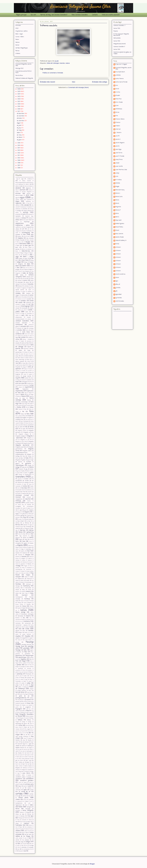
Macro (17, 40)
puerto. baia (19, 707)
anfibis (17, 213)
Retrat (17, 45)
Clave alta (28, 312)
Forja (21, 421)
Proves (29, 703)
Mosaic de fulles (20, 590)
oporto (17, 634)
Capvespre (18, 292)
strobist (18, 800)
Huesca (24, 494)
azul (25, 236)
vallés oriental (19, 838)
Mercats (29, 564)
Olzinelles (31, 631)
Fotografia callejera (20, 436)
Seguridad (21, 772)
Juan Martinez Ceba (121, 170)
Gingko (30, 465)
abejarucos (28, 188)
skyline (25, 786)
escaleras (18, 371)
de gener (20, 140)
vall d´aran (25, 833)
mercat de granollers (20, 564)
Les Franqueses (26, 529)
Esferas (17, 373)
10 (31, 184)
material (30, 558)
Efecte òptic (29, 360)
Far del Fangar (30, 395)
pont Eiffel (30, 692)
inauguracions (19, 499)
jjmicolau (118, 288)
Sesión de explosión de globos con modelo (122, 53)
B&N (32, 236)
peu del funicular (24, 672)
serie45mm (19, 779)
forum (22, 423)
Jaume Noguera (120, 143)
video (28, 844)
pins (21, 676)
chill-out (17, 306)
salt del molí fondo (28, 749)
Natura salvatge (20, 612)
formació (26, 421)
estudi (32, 385)
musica (17, 606)
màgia (22, 549)
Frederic (118, 126)
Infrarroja (18, 501)
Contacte (95, 15)
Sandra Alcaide (120, 237)
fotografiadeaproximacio (21, 453)
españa (30, 374)
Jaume (117, 146)
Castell (17, 301)
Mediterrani (18, 562)
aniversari (18, 214)
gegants (18, 464)
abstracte (23, 190)
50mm (31, 186)
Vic (16, 844)
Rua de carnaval (25, 742)
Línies (24, 534)
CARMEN (118, 75)
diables (20, 350)
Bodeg (32, 260)
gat (33, 460)
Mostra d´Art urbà (20, 592)
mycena (19, 608)
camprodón (20, 282)
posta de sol (24, 696)
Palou (26, 652)
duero (27, 354)
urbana (18, 831)
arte (28, 229)
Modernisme (21, 579)
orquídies (18, 638)
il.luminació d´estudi (22, 495)
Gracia (32, 471)
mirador (23, 571)
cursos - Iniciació (27, 339)
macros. (17, 549)
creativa (19, 336)
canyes (32, 286)
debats (23, 341)
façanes (17, 395)
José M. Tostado (120, 156)
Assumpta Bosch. (120, 72)
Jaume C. (118, 139)
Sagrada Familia (20, 748)
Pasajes (17, 667)
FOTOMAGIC (119, 109)
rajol (27, 713)
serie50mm (30, 779)
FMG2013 (18, 418)
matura (24, 560)
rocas (25, 738)
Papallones (24, 659)
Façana (30, 393)
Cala (20, 271)
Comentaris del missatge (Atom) (78, 87)
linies (19, 534)
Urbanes (18, 54)
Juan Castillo (119, 166)
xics (18, 849)
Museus (29, 604)
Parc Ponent (31, 663)
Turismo (22, 829)
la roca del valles (28, 519)
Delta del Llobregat (53, 63)
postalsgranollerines (21, 698)
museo (32, 601)
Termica (29, 814)
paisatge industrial (26, 645)
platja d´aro (19, 685)
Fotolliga (18, 456)
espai (25, 374)
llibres (21, 540)
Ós (28, 638)
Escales (24, 371)
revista (27, 726)
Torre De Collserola (22, 820)
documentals (19, 352)
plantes (23, 683)
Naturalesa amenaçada (27, 614)
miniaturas (29, 568)
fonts (17, 421)
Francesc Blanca (120, 119)
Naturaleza (20, 616)
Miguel (26, 566)
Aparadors (18, 216)
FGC (27, 407)
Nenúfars (18, 618)
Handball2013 (19, 481)
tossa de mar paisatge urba (26, 822)
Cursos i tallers (20, 37)
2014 (19, 148)
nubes (27, 627)
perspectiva (18, 670)
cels (29, 304)
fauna (23, 396)
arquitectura (19, 223)
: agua (17, 179)
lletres (31, 538)
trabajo (17, 824)
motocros (28, 592)
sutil (29, 803)
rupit (32, 742)
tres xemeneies (29, 827)
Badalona (21, 238)
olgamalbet (119, 295)
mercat (31, 562)
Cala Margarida (26, 271)
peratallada (21, 669)
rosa (24, 740)
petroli (17, 672)
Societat (17, 788)
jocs (25, 510)
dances (17, 341)
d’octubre (20, 118)
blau (26, 258)
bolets (24, 266)
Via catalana (26, 840)
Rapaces (22, 718)
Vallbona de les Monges (23, 836)
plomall (27, 685)
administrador (19, 195)
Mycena (116, 31)
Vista (18, 847)
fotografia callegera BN (25, 434)
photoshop (20, 674)
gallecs (24, 460)
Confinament (19, 325)
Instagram (18, 506)
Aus (24, 234)
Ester (117, 106)
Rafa (28, 711)
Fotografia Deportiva (28, 443)
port (17, 694)
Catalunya (29, 303)
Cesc (117, 86)
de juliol (19, 125)
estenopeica (25, 382)
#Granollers (21, 184)
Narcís (117, 217)
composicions (19, 317)
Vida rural (23, 844)
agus (22, 198)
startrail (25, 796)
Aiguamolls (19, 203)
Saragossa (24, 770)
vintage (32, 846)
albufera (17, 205)
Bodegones (21, 264)
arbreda (30, 218)
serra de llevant (23, 783)
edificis (22, 356)
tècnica (17, 809)
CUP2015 (30, 338)
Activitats (18, 26)
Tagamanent (19, 805)
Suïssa (25, 800)
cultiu (31, 336)
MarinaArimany (120, 190)
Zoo (25, 851)
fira (25, 409)
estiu (31, 382)
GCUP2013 (29, 462)
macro (20, 545)
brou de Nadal (28, 270)
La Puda (31, 517)
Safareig (30, 746)
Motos (32, 593)
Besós (17, 251)
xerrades (31, 847)
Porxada (32, 694)
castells (20, 303)
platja (29, 683)
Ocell (20, 629)
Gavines (20, 462)
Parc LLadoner (23, 663)
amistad (32, 209)
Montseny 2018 (19, 588)
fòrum (27, 423)
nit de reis (20, 622)
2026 (19, 89)
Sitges (19, 786)
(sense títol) (117, 28)
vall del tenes (28, 834)
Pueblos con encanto (27, 705)
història (25, 486)
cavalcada (18, 305)
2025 (19, 92)
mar (28, 551)
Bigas (22, 253)
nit (33, 620)
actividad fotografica (27, 192)
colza (30, 315)
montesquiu (28, 584)
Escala (30, 369)
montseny (26, 586)
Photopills (31, 672)
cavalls (24, 304)
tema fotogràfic (28, 810)
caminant (19, 281)
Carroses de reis (21, 299)
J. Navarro (118, 133)
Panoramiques (30, 656)
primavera (28, 700)
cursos (17, 339)
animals (26, 212)
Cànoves (20, 286)
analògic (19, 211)
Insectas (29, 501)
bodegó (19, 262)
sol (23, 788)
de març (19, 135)
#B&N (17, 181)
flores (22, 414)
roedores (30, 738)
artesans (30, 231)
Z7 (16, 851)
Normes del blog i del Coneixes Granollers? (54, 15)
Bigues (27, 253)
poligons (32, 689)
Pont (30, 691)
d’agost (19, 123)
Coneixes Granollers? (119, 47)
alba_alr (118, 284)
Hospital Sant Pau (20, 492)
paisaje (17, 642)
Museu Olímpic (19, 604)
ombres (20, 633)
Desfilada (26, 349)
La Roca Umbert (20, 521)
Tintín (26, 818)
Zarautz (21, 851)
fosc (31, 423)
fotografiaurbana (20, 454)
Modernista (29, 579)
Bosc (18, 268)
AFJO (17, 28)
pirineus (29, 678)
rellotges (30, 722)
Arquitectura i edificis (22, 31)
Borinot (32, 266)
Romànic (18, 740)
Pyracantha (22, 711)
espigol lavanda (27, 376)
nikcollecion (18, 620)
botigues (18, 270)
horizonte (19, 490)
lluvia (30, 541)
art (23, 229)
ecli (31, 354)
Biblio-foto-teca (26, 251)
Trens (21, 827)
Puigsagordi (19, 709)
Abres (17, 190)
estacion (23, 380)
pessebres (30, 670)
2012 (19, 153)
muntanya (27, 599)
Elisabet (118, 96)
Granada (20, 475)
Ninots (29, 620)
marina (32, 553)
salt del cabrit (19, 749)
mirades (17, 571)
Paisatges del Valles (21, 650)
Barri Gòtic (19, 247)
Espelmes (18, 376)
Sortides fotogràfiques (22, 48)
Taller (26, 805)
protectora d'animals (20, 703)
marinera (20, 555)
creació (32, 334)
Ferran (117, 112)
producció (30, 702)
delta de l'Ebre (25, 343)
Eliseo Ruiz (119, 99)
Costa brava (26, 332)
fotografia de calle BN (26, 440)
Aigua (17, 201)
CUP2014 (23, 338)
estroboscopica (30, 384)
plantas (17, 683)
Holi (18, 488)
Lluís (117, 177)
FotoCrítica (31, 429)
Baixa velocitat (30, 240)
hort (24, 490)
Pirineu (23, 678)
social (30, 786)
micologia (18, 566)
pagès (31, 638)
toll (29, 818)
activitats (18, 194)
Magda (117, 187)
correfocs (20, 330)
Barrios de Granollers (27, 249)
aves (32, 235)
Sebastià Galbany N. (121, 241)
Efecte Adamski (30, 356)
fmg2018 (30, 418)
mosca (30, 590)
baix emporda (30, 238)
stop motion (31, 796)
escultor (30, 371)
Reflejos (32, 718)
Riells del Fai (28, 727)
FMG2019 (18, 419)
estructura (19, 385)
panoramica (19, 656)
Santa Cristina (19, 766)
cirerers (32, 308)
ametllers (25, 209)
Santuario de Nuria (27, 768)
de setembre (21, 121)
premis (32, 698)
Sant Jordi (28, 760)
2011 (19, 155)
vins (27, 846)
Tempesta (29, 812)
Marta (117, 200)
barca (17, 244)
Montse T (118, 210)
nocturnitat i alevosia (22, 625)
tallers (32, 805)
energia (24, 367)
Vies (23, 846)
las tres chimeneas (26, 527)
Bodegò (26, 262)
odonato (17, 631)
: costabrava (29, 179)
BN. (16, 260)
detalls (32, 349)
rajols (31, 713)
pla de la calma (19, 680)
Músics (32, 606)
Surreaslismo (19, 803)
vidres (18, 846)
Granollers (20, 477)
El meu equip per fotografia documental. (121, 35)
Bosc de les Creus (28, 268)
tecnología (18, 811)
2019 (19, 106)
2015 (19, 145)
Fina (117, 116)
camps (27, 282)
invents (24, 508)
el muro (23, 363)
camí (24, 279)
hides (25, 484)
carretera (25, 297)
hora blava (24, 488)
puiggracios (28, 707)
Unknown (118, 247)
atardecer (18, 235)
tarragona (29, 807)
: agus (22, 179)
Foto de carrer (19, 427)
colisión (17, 314)
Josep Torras (119, 160)
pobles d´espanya (23, 687)
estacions (29, 380)
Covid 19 (27, 334)
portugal (26, 694)
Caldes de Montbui (28, 273)
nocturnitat (28, 623)
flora (31, 411)
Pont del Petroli (20, 692)
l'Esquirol (19, 512)
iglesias (30, 494)
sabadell (18, 746)
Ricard (117, 230)
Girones (21, 469)
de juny (19, 128)
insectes (62, 63)
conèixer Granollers (22, 321)
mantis (23, 551)
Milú (31, 566)
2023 (19, 97)
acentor (17, 192)
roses (17, 742)
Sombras (30, 788)
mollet (28, 581)
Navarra (28, 616)
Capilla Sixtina (20, 290)
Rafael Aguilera (120, 224)
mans (17, 551)
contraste (31, 327)
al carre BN (29, 203)
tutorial (27, 829)
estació (27, 378)
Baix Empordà (21, 240)
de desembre (21, 114)
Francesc (118, 123)
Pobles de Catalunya (24, 688)
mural (22, 601)
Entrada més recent (47, 82)
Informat (118, 129)
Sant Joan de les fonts (22, 757)
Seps (19, 773)
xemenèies (24, 847)
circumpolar (24, 308)
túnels (17, 829)
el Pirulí (30, 363)
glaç (26, 469)
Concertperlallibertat (20, 319)
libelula (21, 532)
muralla (27, 601)
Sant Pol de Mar (27, 764)
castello (31, 301)
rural (19, 744)
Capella (19, 288)
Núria (117, 214)
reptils (25, 724)
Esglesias (18, 374)
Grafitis (26, 473)
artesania (23, 231)
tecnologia (28, 809)
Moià (17, 581)
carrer (32, 295)
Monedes (22, 582)
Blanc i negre (19, 34)
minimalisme (19, 569)
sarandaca (30, 770)
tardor (20, 807)
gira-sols (25, 467)
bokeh (17, 266)
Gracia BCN (20, 473)
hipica (30, 484)
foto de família (29, 427)
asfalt (17, 233)
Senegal (32, 772)
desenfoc (18, 349)
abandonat (18, 188)
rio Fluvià (22, 731)
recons (27, 718)
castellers (23, 301)
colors (23, 315)
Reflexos (29, 720)
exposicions (19, 391)
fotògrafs (29, 454)
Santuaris (18, 770)
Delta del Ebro (26, 345)
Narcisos (30, 608)
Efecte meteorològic (20, 360)
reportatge (18, 724)
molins (22, 581)
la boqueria (26, 512)
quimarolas (119, 298)
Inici (74, 82)
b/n (28, 236)
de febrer (20, 137)
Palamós (19, 652)
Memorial (25, 562)
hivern (32, 486)
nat (16, 610)
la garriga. (29, 516)
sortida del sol (26, 792)
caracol (24, 292)
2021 (19, 102)
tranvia (31, 825)
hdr (33, 481)
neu (24, 618)
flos (24, 416)
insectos (29, 505)
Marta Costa (119, 197)
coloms (17, 316)
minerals (17, 568)
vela (25, 838)
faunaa (29, 400)
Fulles (27, 458)
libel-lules (23, 530)
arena (17, 222)
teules (17, 816)
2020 (19, 104)
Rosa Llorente (119, 234)
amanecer (30, 207)
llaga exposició (23, 536)
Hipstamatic (18, 486)
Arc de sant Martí (27, 220)
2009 (19, 160)
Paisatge (30, 642)
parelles (19, 665)
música (24, 606)
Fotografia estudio (22, 431)
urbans (26, 831)
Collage (23, 314)
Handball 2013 (28, 479)
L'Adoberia (31, 510)
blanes (21, 258)
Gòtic (28, 471)
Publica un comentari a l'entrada (53, 73)
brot (23, 270)
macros (30, 547)
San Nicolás (19, 753)
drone (22, 354)
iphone (29, 508)
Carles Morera (120, 79)
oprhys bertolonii (27, 634)
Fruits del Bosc (19, 458)
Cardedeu (18, 293)
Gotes (23, 471)
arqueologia (27, 222)
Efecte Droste (29, 358)
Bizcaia (26, 255)
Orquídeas (28, 636)
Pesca (24, 670)
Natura (17, 42)
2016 (19, 143)
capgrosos (24, 288)
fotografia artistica (28, 432)
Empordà (18, 367)
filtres (32, 407)
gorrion (19, 471)
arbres (17, 220)
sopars (25, 790)
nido (31, 618)
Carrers (20, 297)
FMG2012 (29, 416)
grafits (32, 473)
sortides (19, 794)
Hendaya (27, 483)
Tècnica (17, 51)
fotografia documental (22, 445)
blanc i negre (28, 257)
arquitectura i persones (21, 227)
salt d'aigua (29, 748)
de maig (19, 130)
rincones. (17, 729)
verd (30, 838)
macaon (32, 543)
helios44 (20, 483)
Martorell (18, 557)
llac (29, 534)
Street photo (23, 798)
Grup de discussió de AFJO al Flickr (23, 72)
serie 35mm (26, 773)
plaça (26, 680)
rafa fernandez (120, 301)
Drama (17, 354)
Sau (16, 772)
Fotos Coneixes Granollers (80, 15)
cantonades (27, 286)
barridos (18, 249)
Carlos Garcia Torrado (121, 82)
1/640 (27, 184)
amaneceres (18, 209)
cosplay (17, 332)
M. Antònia (119, 180)
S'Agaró (24, 744)
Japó (21, 510)
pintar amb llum (28, 676)
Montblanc (18, 584)
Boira (29, 264)
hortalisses (29, 490)
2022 (19, 99)
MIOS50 (118, 183)
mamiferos (29, 549)
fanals (22, 395)
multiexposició (19, 597)
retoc (31, 724)
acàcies (30, 190)
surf (31, 801)
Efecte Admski (21, 358)
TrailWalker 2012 (20, 825)
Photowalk (29, 674)
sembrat (27, 772)
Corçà (25, 328)
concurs (29, 319)
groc (33, 477)
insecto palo (21, 505)
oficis (24, 631)
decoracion (29, 341)
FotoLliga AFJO (19, 68)
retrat (21, 725)
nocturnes (18, 623)
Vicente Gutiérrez (120, 274)
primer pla (18, 702)
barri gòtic (20, 246)
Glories (32, 469)
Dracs (31, 352)
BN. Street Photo (24, 260)
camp (32, 281)
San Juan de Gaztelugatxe (26, 751)
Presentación (20, 700)
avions (20, 236)
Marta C (118, 193)
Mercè (117, 204)
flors (28, 414)
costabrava (18, 334)
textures (22, 816)
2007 (19, 165)
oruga (23, 638)
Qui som (33, 15)
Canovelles (31, 284)
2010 (19, 158)
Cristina (118, 92)
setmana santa (29, 784)
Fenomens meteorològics (22, 402)
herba (32, 483)
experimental (29, 387)
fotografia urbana (27, 451)
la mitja (24, 517)
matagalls (23, 558)
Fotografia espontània (21, 447)
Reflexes (20, 720)
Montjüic (18, 586)
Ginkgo (17, 467)
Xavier (117, 278)
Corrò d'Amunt (29, 330)
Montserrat (28, 588)
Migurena (118, 207)
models (32, 577)
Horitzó (32, 488)
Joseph (117, 163)
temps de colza (20, 814)
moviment (25, 595)
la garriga (22, 516)
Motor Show (25, 593)
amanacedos (24, 207)
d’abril (19, 133)
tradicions (26, 823)
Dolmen (26, 352)
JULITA (118, 136)
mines (23, 568)
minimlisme (29, 570)
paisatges (26, 648)
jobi (116, 291)
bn (30, 258)
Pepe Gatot (119, 220)
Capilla (30, 288)
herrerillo (19, 484)
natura (68, 63)
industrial (28, 499)
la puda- (20, 519)
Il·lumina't (18, 497)
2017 (19, 111)
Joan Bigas (119, 150)
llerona (25, 538)
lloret (26, 540)
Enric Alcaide (119, 102)
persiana (29, 669)
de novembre (21, 116)
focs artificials (29, 420)
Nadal (24, 608)
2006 (19, 168)
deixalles (18, 343)
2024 (19, 94)
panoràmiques (23, 657)
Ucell (31, 829)
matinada (18, 560)
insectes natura (29, 503)
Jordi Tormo (119, 153)
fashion (18, 396)
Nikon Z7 (24, 620)
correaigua (31, 328)
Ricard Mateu (119, 227)
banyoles (28, 242)
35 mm (26, 186)
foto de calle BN (19, 425)
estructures (26, 385)
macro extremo (23, 547)
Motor (17, 593)
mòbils (26, 577)
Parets (26, 665)
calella (22, 275)
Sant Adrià (27, 753)
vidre (32, 844)
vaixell (30, 831)
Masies (17, 558)
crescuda (25, 336)
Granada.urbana (28, 475)
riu (27, 733)
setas (21, 784)
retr (16, 726)
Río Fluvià (28, 731)
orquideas (18, 636)
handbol (27, 481)
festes (19, 407)
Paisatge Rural (20, 646)
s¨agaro (30, 744)
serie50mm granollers (27, 781)
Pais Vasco (18, 640)
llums (17, 541)
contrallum (24, 327)
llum (31, 540)
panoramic (28, 654)
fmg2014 (24, 418)
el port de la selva (20, 365)
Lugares (25, 543)
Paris (31, 665)
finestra (20, 409)
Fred (24, 456)
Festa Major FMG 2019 (27, 404)
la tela (28, 521)
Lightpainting (30, 532)
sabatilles (24, 746)
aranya (24, 218)
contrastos (19, 328)
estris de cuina (20, 384)
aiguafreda (28, 202)
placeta (30, 681)
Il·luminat (29, 497)
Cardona (28, 293)
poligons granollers (22, 691)
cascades (29, 299)
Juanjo (117, 173)
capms (30, 290)
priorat (25, 702)
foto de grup (22, 429)
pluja (32, 685)
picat (17, 676)
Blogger (92, 864)
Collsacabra (29, 314)
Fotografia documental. (120, 44)
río (22, 729)
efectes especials (20, 361)
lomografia (18, 543)
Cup (17, 338)
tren (16, 827)
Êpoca (26, 369)
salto (17, 751)
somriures (18, 790)
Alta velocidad (25, 205)
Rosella (30, 740)
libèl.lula (31, 530)
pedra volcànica (30, 667)
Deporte (29, 347)
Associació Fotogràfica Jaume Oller (23, 65)
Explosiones (26, 389)
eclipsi (17, 356)
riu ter (25, 735)
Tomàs (117, 244)
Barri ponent (28, 247)
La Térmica (26, 523)
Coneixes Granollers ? (23, 323)
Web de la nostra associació (111, 15)
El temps (29, 365)
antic (24, 214)
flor (23, 412)
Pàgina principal (21, 15)
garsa (29, 460)
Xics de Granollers (26, 849)
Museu (19, 603)
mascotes (24, 557)
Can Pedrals (24, 284)
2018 (19, 109)
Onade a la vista (28, 633)
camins (25, 281)
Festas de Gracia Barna (28, 406)
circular (17, 308)
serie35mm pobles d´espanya (23, 775)
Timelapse (21, 818)
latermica (18, 529)
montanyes (29, 582)
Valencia (18, 833)
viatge (22, 842)
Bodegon (32, 262)
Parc (31, 659)
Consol (117, 89)
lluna (24, 541)
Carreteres (31, 297)
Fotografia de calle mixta (21, 442)
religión (17, 722)
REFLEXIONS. (117, 38)
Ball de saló (20, 242)
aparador (30, 214)
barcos (32, 244)
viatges (28, 842)
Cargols (17, 295)
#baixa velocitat (27, 181)
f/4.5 (26, 393)
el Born (29, 362)
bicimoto (17, 253)
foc (23, 419)
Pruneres (18, 705)
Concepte (29, 317)
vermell (17, 840)
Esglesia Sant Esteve (26, 372)
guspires (20, 479)
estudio (20, 387)
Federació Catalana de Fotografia (24, 78)
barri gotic (28, 246)
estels (17, 382)
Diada (29, 350)
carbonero (30, 292)
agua (17, 198)
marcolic (18, 553)
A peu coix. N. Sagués (121, 64)
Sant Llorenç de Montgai (22, 762)
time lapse (30, 816)
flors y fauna (19, 416)
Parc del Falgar (21, 661)
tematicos (22, 812)
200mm (17, 186)
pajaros (32, 650)
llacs (32, 534)
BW (16, 271)
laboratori (25, 525)
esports (18, 378)
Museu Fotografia (28, 603)
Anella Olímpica (28, 211)
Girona (31, 467)
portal (21, 694)
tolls (33, 818)
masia (31, 557)
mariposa (28, 555)
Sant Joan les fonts (29, 755)
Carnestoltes (24, 295)
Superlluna (31, 800)
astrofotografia (26, 233)
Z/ (32, 849)
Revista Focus (19, 76)
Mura (17, 601)
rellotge (23, 722)
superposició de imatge (22, 801)
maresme (25, 553)
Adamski (29, 194)
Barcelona (23, 244)
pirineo (17, 678)
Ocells (27, 629)
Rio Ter (22, 733)
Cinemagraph (25, 306)
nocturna (27, 621)
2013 (19, 150)
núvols (32, 627)
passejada (23, 667)
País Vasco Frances (27, 640)
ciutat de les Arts (22, 310)
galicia (19, 460)
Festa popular (19, 406)
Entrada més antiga (100, 82)
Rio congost (28, 729)
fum (32, 458)
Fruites (30, 456)
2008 (19, 163)
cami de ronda (30, 279)
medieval (30, 560)
